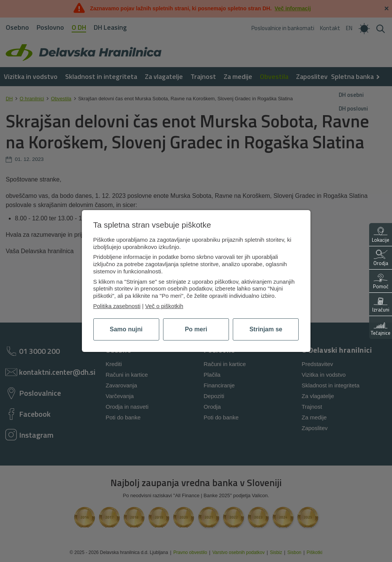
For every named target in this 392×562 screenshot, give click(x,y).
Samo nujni (126, 329)
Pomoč (381, 282)
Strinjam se (266, 329)
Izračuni (381, 305)
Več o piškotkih (164, 306)
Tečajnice (381, 328)
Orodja (381, 258)
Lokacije (381, 235)
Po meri (196, 329)
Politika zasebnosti (117, 306)
